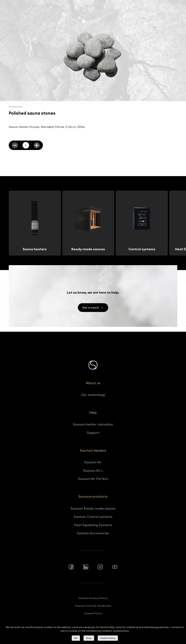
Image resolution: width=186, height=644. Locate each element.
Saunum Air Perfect (93, 479)
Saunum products (93, 497)
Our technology (93, 395)
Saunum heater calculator (93, 424)
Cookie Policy (93, 613)
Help (93, 413)
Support (93, 433)
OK (76, 638)
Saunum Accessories (93, 533)
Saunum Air (93, 462)
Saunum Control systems (93, 517)
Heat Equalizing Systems (93, 525)
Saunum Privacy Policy (93, 598)
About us (93, 383)
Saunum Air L (93, 471)
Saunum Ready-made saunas (93, 508)
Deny (89, 638)
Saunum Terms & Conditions (93, 606)
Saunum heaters (93, 450)
